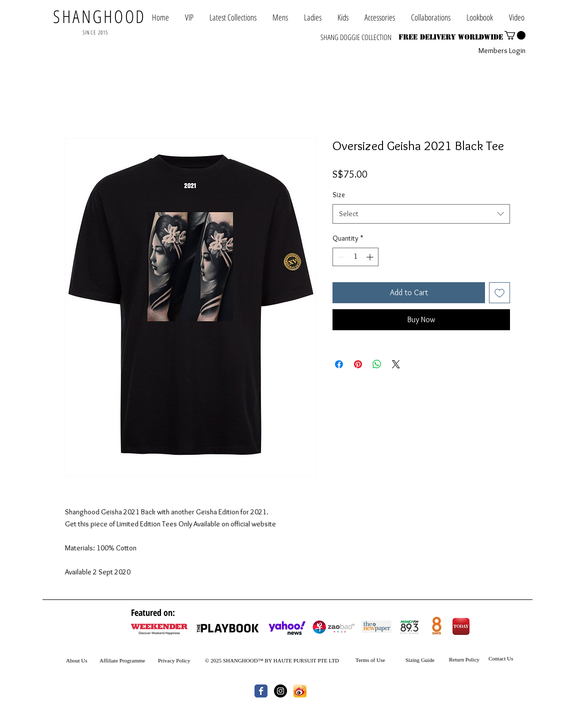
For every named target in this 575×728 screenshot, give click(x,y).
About (73, 660)
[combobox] (421, 214)
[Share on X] (396, 364)
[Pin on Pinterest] (358, 364)
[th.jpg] (300, 691)
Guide (427, 660)
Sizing (412, 660)
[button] (431, 17)
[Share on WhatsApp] (377, 364)
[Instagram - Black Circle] (280, 691)
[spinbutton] (355, 257)
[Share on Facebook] (339, 364)
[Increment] (371, 257)
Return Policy (464, 659)
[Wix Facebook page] (261, 691)
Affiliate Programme (122, 660)
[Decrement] (340, 257)
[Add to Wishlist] (499, 293)
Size (339, 195)
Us (84, 660)
